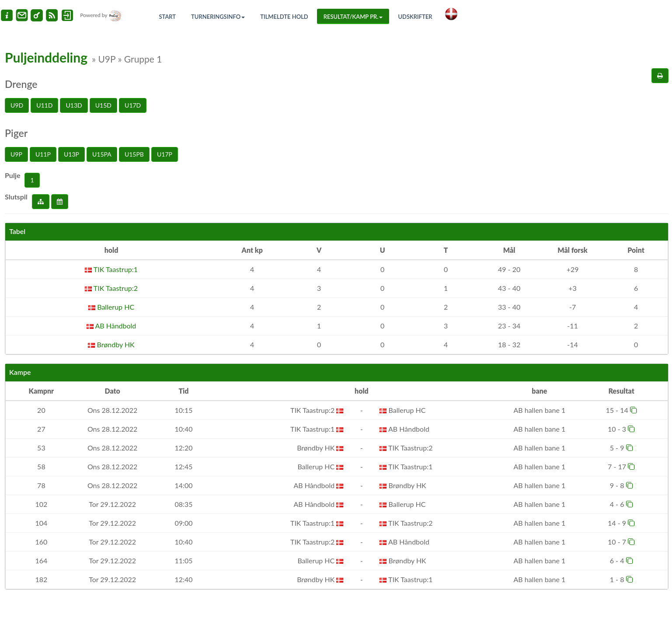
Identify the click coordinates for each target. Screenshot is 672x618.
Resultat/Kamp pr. (353, 17)
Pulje (12, 175)
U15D (103, 105)
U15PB (134, 154)
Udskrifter (415, 17)
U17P (165, 154)
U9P (16, 154)
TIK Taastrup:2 (111, 288)
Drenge (21, 84)
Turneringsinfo (218, 17)
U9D (17, 105)
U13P (71, 154)
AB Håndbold (111, 326)
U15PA (102, 154)
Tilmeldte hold (284, 17)
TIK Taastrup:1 (111, 269)
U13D (74, 105)
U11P (43, 154)
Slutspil (16, 197)
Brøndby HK (111, 344)
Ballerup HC (111, 307)
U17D (133, 105)
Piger (16, 133)
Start (168, 17)
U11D (44, 105)
